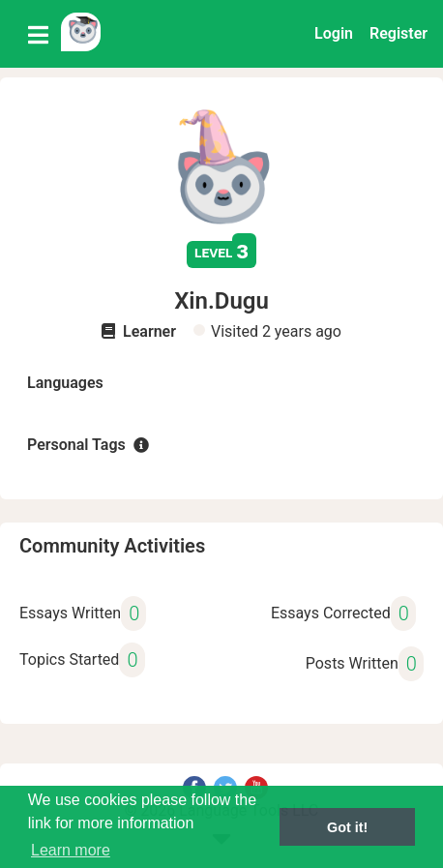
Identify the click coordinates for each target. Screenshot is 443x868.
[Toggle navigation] (38, 34)
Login (334, 33)
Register (399, 33)
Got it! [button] (347, 827)
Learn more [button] (71, 850)
